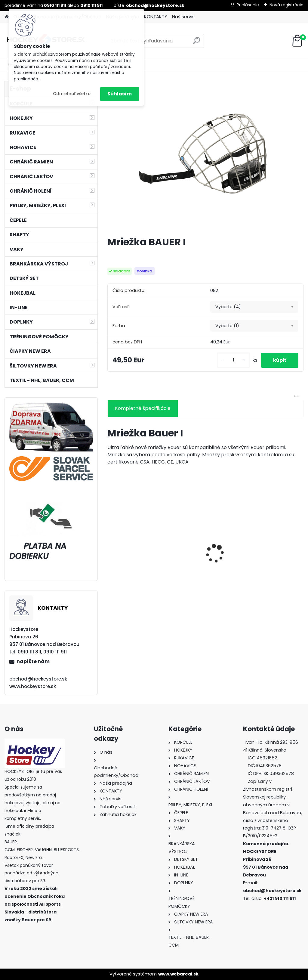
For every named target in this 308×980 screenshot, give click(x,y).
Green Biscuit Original (137, 558)
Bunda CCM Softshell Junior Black (203, 561)
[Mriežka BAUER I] (205, 156)
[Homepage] (7, 17)
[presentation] (111, 543)
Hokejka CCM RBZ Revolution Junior (265, 560)
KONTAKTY (156, 17)
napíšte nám (33, 661)
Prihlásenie (248, 5)
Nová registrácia (286, 5)
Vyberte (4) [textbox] (228, 307)
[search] (197, 43)
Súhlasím (120, 94)
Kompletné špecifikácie (143, 408)
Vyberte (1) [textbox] (227, 326)
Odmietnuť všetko (72, 94)
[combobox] (254, 307)
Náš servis (183, 17)
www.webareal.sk (178, 974)
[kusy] (233, 360)
